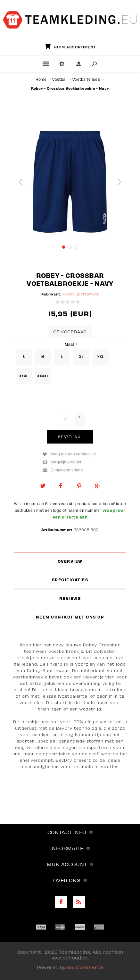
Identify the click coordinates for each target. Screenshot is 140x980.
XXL (101, 357)
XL (81, 357)
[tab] (70, 561)
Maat (70, 344)
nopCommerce (85, 967)
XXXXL (43, 376)
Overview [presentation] (70, 561)
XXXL (24, 376)
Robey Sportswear (81, 294)
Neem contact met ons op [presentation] (70, 617)
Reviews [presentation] (70, 598)
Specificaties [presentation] (70, 580)
